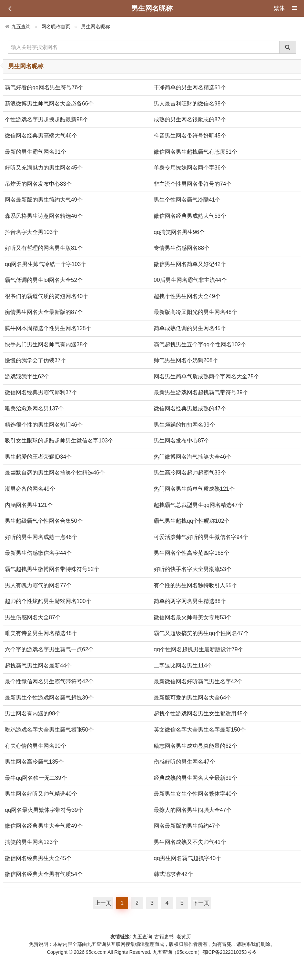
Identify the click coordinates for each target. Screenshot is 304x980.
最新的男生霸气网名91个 (36, 152)
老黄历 (184, 937)
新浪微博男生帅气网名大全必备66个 (49, 104)
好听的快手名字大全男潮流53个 (193, 569)
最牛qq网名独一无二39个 (36, 778)
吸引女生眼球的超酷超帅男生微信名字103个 (59, 441)
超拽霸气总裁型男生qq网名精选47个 (199, 505)
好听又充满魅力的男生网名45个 (44, 168)
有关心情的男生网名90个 (36, 746)
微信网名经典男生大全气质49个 (44, 826)
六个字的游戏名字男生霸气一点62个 (49, 649)
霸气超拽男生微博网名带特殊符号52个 (52, 569)
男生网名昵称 (95, 27)
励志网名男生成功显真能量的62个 (195, 746)
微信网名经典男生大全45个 (38, 858)
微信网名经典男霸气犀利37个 (41, 392)
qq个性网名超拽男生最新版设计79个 (199, 649)
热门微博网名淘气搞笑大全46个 (193, 457)
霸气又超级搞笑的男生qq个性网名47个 (201, 633)
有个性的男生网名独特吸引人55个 (195, 585)
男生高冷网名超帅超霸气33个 (190, 473)
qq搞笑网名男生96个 (179, 232)
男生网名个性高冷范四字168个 (191, 553)
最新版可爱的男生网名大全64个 (193, 698)
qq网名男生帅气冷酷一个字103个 (46, 264)
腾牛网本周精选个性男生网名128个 (48, 328)
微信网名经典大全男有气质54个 (44, 874)
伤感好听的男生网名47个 (184, 762)
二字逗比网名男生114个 (183, 666)
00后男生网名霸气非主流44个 (190, 280)
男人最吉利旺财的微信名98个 (190, 104)
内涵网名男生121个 (29, 505)
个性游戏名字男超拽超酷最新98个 (47, 119)
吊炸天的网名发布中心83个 (38, 184)
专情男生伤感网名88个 (182, 248)
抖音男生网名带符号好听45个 (190, 136)
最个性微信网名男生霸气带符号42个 (49, 681)
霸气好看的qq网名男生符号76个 (44, 87)
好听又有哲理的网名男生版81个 (44, 248)
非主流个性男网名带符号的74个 (193, 184)
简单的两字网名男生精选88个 (190, 601)
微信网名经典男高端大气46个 (41, 136)
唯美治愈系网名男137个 (34, 409)
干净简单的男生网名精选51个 (190, 87)
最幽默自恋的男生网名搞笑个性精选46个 (55, 473)
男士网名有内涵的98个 (33, 713)
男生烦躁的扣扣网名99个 (184, 425)
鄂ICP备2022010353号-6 (229, 952)
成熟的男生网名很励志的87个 (190, 119)
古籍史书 (164, 937)
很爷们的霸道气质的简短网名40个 (47, 296)
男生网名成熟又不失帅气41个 (190, 842)
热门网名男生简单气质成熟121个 (194, 489)
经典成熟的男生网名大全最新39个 (195, 778)
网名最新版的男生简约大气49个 (44, 200)
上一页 (103, 903)
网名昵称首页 (56, 27)
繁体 (279, 8)
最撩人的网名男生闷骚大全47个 (193, 810)
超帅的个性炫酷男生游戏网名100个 (48, 601)
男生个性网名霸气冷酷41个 (187, 200)
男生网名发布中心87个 (182, 441)
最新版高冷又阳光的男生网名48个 (195, 312)
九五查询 (21, 27)
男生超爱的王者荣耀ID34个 (38, 457)
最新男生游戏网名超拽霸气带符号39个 (201, 392)
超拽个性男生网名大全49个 (187, 296)
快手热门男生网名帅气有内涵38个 (47, 344)
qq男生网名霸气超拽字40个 (188, 858)
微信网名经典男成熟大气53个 (190, 216)
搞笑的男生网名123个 (32, 842)
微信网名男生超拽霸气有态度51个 (195, 152)
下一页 (201, 903)
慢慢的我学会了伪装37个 (36, 360)
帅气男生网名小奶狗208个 (186, 360)
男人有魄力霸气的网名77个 (38, 585)
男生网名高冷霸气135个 (34, 762)
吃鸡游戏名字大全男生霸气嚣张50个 (49, 730)
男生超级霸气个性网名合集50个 (44, 521)
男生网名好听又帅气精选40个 (41, 794)
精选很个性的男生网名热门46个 (44, 425)
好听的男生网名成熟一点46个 (41, 537)
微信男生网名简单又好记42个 (190, 264)
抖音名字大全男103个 (32, 232)
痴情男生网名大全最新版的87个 (44, 312)
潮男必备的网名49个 (30, 489)
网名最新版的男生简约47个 (187, 826)
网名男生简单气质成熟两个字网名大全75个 (206, 376)
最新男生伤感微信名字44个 (38, 553)
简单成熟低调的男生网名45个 (190, 328)
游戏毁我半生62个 (27, 376)
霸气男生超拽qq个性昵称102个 (192, 521)
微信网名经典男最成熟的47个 (190, 409)
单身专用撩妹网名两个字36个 (190, 168)
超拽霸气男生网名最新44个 (38, 666)
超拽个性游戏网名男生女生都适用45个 (201, 713)
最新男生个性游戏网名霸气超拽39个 (49, 698)
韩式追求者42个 (173, 874)
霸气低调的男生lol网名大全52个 (44, 280)
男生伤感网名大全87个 (33, 617)
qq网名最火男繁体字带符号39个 (44, 810)
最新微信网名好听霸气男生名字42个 (198, 681)
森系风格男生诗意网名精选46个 (44, 216)
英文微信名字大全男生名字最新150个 (200, 730)
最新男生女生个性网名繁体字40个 (195, 794)
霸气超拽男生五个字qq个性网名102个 (200, 344)
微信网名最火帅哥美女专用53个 (193, 617)
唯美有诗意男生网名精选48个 (41, 633)
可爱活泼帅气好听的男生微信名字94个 (201, 537)
